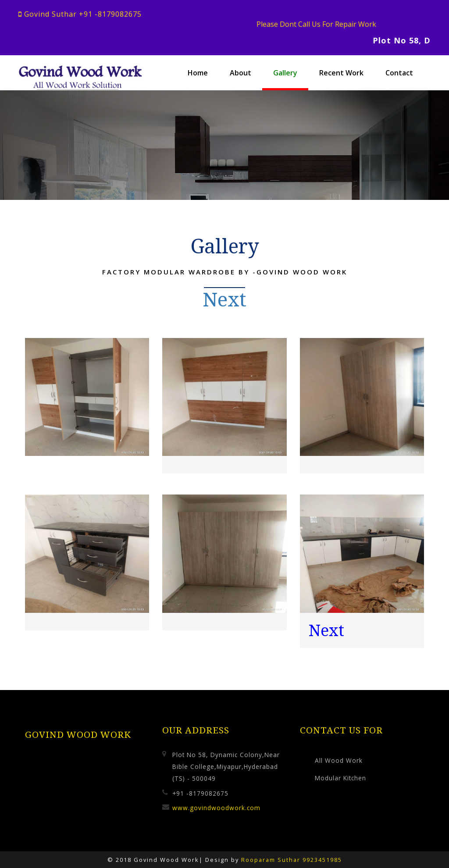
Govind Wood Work (78, 735)
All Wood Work (339, 760)
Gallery (285, 73)
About (241, 73)
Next (225, 299)
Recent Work (341, 73)
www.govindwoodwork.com (216, 807)
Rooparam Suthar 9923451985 (292, 859)
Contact (399, 73)
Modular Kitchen (340, 778)
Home (198, 73)
